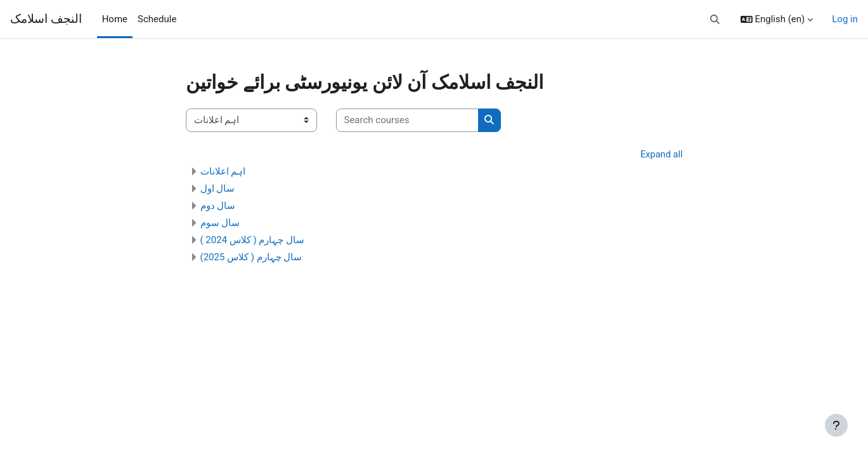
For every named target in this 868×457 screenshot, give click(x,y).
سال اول (218, 189)
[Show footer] (836, 425)
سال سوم (220, 223)
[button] (715, 19)
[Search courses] (407, 120)
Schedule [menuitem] (157, 19)
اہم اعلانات (223, 172)
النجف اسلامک (46, 19)
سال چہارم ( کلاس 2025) (251, 258)
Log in (845, 19)
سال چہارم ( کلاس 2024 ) (253, 241)
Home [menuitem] (115, 19)
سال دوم (218, 206)
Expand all (661, 155)
